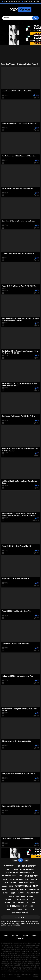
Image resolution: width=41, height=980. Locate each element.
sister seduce (9, 866)
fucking (11, 896)
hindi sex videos (14, 906)
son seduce (21, 896)
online (34, 879)
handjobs (23, 883)
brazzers (21, 893)
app (28, 899)
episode (30, 896)
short (5, 890)
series (33, 883)
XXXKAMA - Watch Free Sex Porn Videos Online (18, 976)
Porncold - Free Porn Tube (31, 1)
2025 (11, 886)
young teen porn (23, 886)
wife (20, 876)
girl (27, 879)
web (34, 903)
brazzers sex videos (9, 876)
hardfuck (22, 890)
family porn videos (14, 909)
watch (21, 903)
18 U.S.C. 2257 (20, 938)
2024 (5, 879)
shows (12, 890)
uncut (36, 886)
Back (15, 860)
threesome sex (34, 890)
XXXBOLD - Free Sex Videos (12, 1)
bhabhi (6, 893)
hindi (13, 893)
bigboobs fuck (27, 869)
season (15, 869)
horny (25, 906)
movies (13, 883)
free (28, 903)
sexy (26, 909)
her (18, 866)
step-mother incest (16, 879)
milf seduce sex (27, 873)
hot (8, 869)
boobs (4, 886)
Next (26, 860)
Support (15, 935)
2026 (31, 906)
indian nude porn (29, 866)
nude (6, 883)
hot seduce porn (20, 913)
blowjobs (10, 899)
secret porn (12, 873)
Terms (25, 935)
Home (6, 935)
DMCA (34, 935)
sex (14, 903)
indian (8, 903)
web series (21, 899)
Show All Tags (20, 917)
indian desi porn (31, 876)
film (32, 909)
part (34, 899)
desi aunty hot (33, 893)
